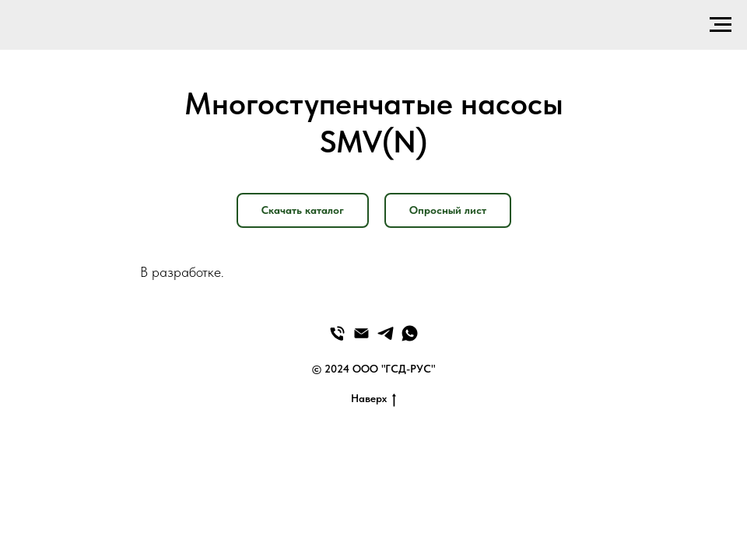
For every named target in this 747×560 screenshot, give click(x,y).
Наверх (373, 399)
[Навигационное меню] (721, 25)
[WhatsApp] (410, 333)
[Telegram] (386, 333)
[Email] (361, 333)
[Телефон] (337, 333)
